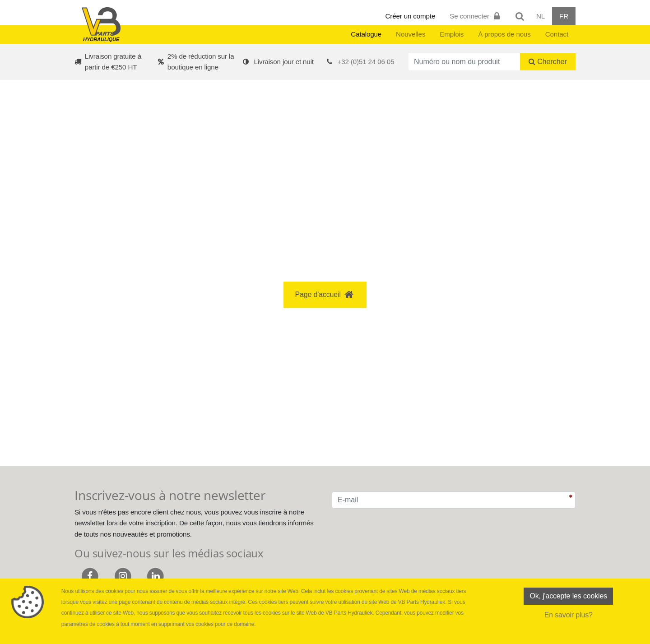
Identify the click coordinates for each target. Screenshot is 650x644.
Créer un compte (411, 16)
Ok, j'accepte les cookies (568, 596)
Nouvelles (411, 34)
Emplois (452, 34)
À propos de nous (504, 34)
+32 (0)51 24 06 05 (366, 62)
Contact (557, 34)
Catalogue (366, 34)
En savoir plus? (569, 615)
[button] (325, 146)
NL (541, 16)
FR (564, 16)
